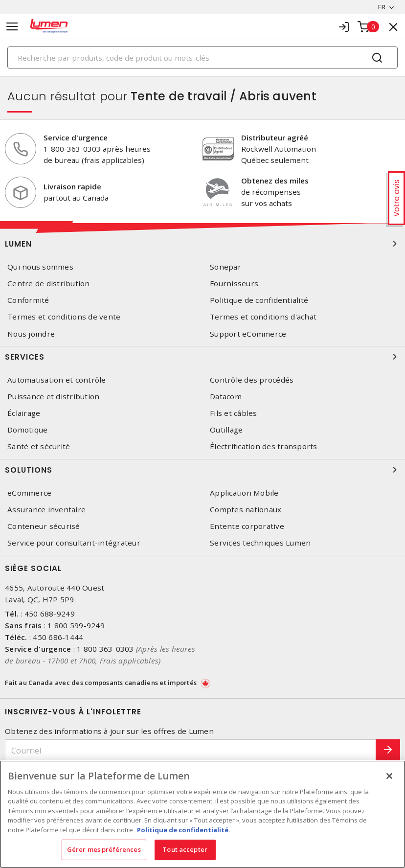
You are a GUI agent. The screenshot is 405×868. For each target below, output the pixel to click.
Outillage (226, 430)
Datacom (226, 397)
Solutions (202, 470)
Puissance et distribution (53, 397)
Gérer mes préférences (104, 849)
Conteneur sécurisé (44, 526)
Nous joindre (31, 334)
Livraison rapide (72, 186)
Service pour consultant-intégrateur (74, 543)
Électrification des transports (264, 446)
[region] (202, 814)
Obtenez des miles (275, 181)
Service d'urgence (76, 137)
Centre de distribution (49, 284)
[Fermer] (389, 776)
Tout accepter (185, 849)
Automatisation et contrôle (57, 380)
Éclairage (24, 413)
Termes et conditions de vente (64, 317)
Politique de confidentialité (259, 300)
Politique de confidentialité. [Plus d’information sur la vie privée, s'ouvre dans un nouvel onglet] (183, 830)
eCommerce (29, 493)
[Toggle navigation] (12, 27)
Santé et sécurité (39, 446)
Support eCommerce (248, 334)
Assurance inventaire (46, 510)
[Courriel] (191, 750)
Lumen (202, 244)
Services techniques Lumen (260, 543)
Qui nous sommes (40, 267)
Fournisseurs (234, 284)
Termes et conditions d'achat (263, 317)
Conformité (28, 300)
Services (202, 357)
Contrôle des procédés (252, 380)
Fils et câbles (234, 413)
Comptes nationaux (246, 510)
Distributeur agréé (275, 137)
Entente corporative (247, 526)
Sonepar (225, 267)
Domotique (27, 430)
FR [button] (382, 7)
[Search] (202, 57)
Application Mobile (244, 493)
